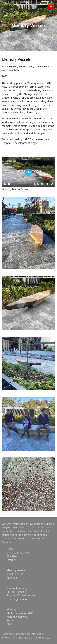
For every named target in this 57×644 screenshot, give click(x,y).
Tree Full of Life (15, 574)
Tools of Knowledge (18, 588)
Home (10, 549)
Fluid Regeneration (17, 599)
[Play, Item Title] (5, 184)
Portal (10, 620)
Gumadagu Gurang (18, 553)
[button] (51, 6)
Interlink (11, 560)
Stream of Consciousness (21, 595)
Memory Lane (15, 609)
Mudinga (12, 578)
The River (12, 556)
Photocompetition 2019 (20, 613)
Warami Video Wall (17, 617)
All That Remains (16, 592)
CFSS (9, 624)
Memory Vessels (16, 570)
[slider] (21, 184)
